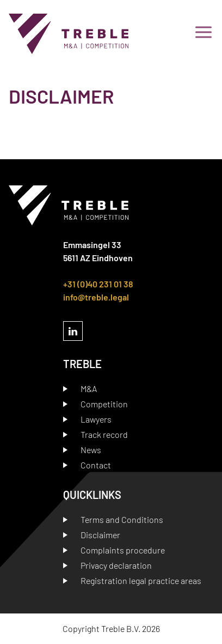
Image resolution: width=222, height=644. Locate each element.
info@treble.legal (96, 297)
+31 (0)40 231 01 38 (98, 284)
